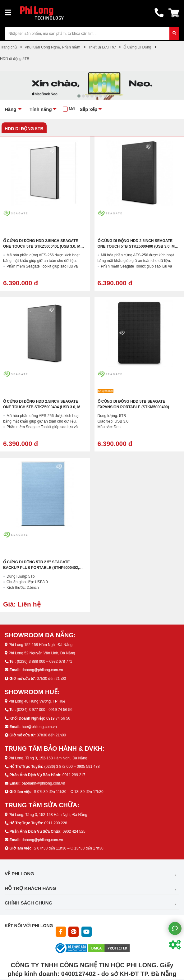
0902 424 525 (74, 831)
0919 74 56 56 (58, 718)
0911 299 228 (55, 823)
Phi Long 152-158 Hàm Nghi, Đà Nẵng (40, 645)
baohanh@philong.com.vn (44, 783)
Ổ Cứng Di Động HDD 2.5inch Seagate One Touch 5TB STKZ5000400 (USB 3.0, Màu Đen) (139, 246)
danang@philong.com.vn (42, 670)
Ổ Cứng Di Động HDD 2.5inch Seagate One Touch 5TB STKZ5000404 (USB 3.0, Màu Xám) (44, 407)
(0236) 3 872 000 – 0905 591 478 (72, 767)
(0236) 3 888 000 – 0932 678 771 (44, 662)
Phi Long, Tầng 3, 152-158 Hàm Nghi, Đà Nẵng (48, 758)
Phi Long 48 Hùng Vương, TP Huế (37, 701)
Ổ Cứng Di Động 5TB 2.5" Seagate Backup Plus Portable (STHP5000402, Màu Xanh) (41, 568)
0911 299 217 (74, 775)
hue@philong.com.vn (39, 727)
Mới (72, 109)
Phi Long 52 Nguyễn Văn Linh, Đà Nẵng (42, 653)
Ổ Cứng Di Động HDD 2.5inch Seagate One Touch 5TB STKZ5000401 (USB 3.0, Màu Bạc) (44, 246)
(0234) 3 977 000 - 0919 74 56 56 (45, 710)
